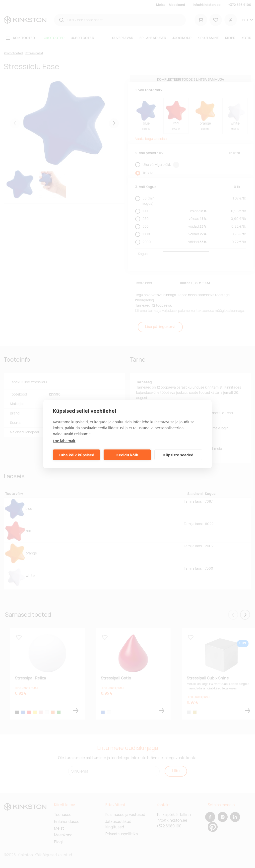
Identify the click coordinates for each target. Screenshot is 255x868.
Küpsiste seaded (178, 455)
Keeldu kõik (127, 455)
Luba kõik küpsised (76, 455)
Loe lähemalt (64, 440)
